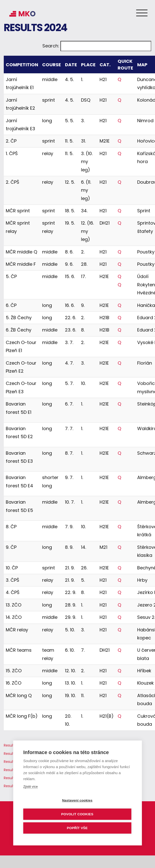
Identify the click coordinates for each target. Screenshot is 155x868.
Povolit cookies (77, 814)
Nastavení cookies (77, 800)
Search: (51, 46)
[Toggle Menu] (142, 13)
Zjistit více (31, 787)
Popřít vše (77, 828)
